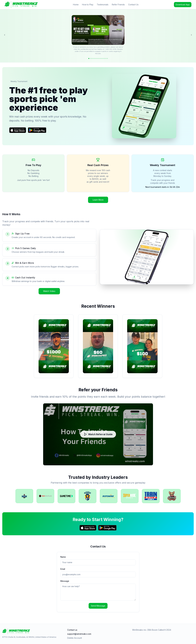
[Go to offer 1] (89, 58)
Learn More (98, 200)
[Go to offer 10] (102, 58)
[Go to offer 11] (103, 58)
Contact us (72, 630)
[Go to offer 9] (100, 58)
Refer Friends (118, 5)
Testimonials (103, 5)
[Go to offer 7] (97, 58)
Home (76, 5)
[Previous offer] (5, 35)
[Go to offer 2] (90, 58)
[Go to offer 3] (92, 58)
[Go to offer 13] (106, 58)
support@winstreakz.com (79, 634)
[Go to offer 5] (94, 58)
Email (63, 569)
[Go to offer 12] (105, 58)
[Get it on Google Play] (37, 130)
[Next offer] (191, 35)
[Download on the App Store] (18, 130)
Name (63, 557)
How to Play (88, 5)
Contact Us (133, 5)
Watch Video (49, 291)
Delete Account (75, 638)
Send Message (98, 606)
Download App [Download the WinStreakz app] (183, 5)
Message (65, 581)
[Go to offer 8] (99, 58)
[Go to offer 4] (93, 58)
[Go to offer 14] (107, 58)
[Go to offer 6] (96, 58)
